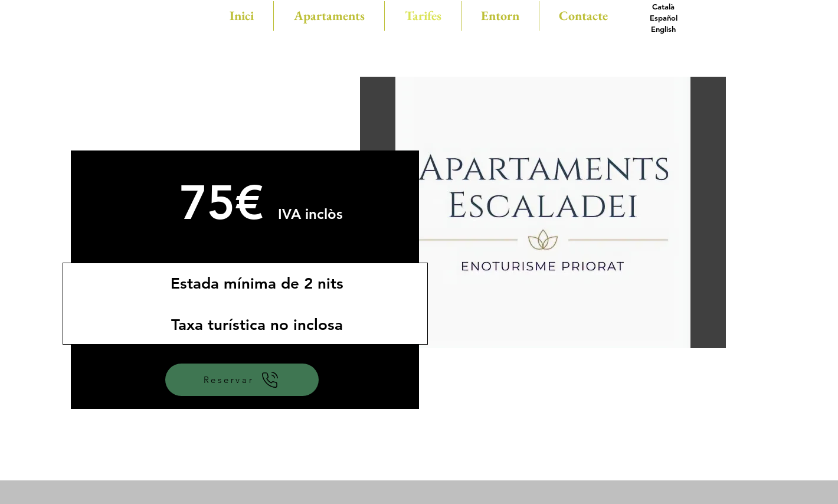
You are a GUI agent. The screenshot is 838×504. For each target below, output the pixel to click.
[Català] (663, 7)
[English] (663, 29)
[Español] (663, 18)
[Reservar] (242, 380)
